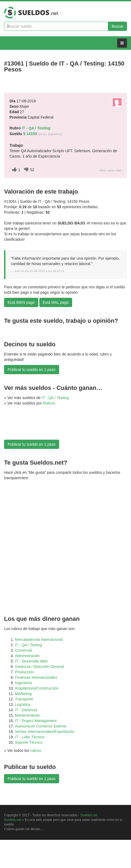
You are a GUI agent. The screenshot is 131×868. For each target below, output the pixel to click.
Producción (24, 672)
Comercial (23, 650)
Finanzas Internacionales (36, 677)
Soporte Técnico (29, 742)
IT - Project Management (36, 721)
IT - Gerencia (26, 710)
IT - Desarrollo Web (31, 661)
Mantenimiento (27, 715)
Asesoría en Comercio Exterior (41, 726)
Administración (27, 656)
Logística (23, 704)
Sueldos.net (89, 815)
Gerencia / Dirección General (39, 667)
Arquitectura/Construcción (37, 688)
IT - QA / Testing (55, 398)
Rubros (49, 403)
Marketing (23, 694)
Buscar (117, 26)
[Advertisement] (31, 426)
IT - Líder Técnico (30, 737)
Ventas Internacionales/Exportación (45, 732)
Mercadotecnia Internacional (39, 639)
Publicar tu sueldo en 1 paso (32, 370)
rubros (36, 750)
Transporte (24, 699)
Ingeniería (23, 683)
